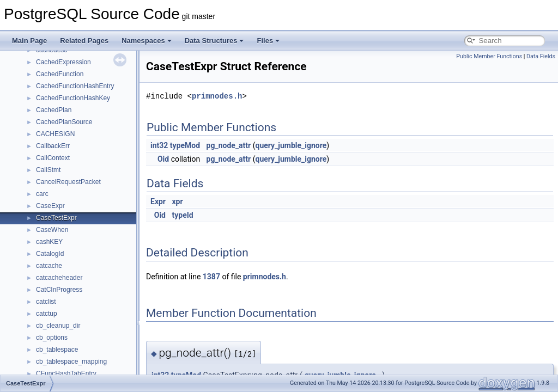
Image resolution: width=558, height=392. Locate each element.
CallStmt (48, 170)
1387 (211, 277)
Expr (158, 201)
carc (42, 194)
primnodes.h (217, 96)
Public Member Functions (489, 56)
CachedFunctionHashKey (73, 98)
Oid (163, 159)
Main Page (29, 41)
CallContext (53, 158)
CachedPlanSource (64, 122)
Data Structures (214, 41)
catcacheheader (59, 278)
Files (268, 41)
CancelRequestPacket (68, 182)
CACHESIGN (55, 134)
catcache (49, 266)
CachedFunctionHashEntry (75, 86)
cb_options (52, 338)
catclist (46, 302)
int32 (159, 145)
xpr (177, 201)
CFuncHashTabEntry (66, 373)
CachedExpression (63, 62)
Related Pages (84, 41)
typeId (182, 215)
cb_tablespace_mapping (71, 362)
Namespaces (147, 41)
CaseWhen (52, 230)
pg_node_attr (229, 145)
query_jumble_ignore (291, 145)
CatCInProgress (59, 290)
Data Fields (541, 56)
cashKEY (49, 242)
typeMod (185, 145)
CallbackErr (53, 146)
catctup (47, 314)
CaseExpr (50, 206)
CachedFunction (60, 74)
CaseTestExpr (56, 218)
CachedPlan (54, 110)
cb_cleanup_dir (58, 326)
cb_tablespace (57, 350)
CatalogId (50, 254)
